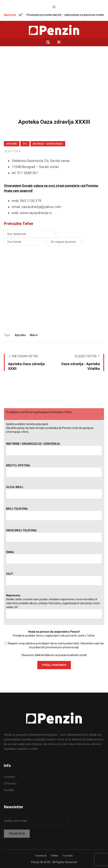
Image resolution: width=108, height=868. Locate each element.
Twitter (54, 856)
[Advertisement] (54, 85)
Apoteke (12, 144)
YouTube (67, 856)
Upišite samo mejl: (16, 821)
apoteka (21, 335)
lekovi (34, 335)
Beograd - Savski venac (48, 144)
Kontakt (9, 790)
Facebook (41, 856)
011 (25, 144)
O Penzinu (10, 784)
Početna (9, 777)
